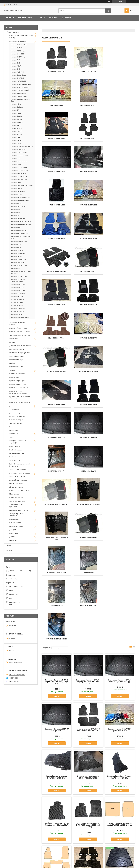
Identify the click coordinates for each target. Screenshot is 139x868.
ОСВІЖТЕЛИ (14, 434)
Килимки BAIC (16, 110)
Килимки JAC (15, 69)
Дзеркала (13, 537)
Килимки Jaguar (16, 140)
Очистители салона (17, 453)
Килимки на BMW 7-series (88, 439)
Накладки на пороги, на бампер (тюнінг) (21, 37)
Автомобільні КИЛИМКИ (18, 41)
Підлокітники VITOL (16, 367)
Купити (57, 497)
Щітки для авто (15, 494)
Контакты (53, 18)
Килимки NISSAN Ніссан (19, 176)
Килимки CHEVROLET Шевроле (22, 84)
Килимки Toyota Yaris (18, 290)
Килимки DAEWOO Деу (19, 45)
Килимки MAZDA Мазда (19, 179)
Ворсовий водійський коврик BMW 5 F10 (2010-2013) (120, 577)
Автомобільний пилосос (18, 480)
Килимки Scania (16, 116)
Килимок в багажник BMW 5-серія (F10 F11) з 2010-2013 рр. (120, 625)
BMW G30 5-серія (120, 72)
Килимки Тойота (16, 119)
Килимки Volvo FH (17, 122)
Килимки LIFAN (16, 182)
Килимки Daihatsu (17, 107)
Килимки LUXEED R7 (18, 308)
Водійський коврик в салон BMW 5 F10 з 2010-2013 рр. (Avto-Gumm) (57, 723)
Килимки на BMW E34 (56, 172)
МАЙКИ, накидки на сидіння (19, 510)
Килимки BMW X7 (88, 406)
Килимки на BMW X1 (56, 105)
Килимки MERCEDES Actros (20, 200)
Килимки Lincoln (16, 257)
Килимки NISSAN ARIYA (19, 277)
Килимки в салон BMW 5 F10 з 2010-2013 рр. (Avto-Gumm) (57, 772)
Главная (10, 18)
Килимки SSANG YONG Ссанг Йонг (21, 238)
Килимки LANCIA (17, 188)
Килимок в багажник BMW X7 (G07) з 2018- (57, 530)
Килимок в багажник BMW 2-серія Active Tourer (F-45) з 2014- (57, 482)
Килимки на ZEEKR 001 (19, 254)
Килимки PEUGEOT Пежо (20, 170)
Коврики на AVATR (17, 305)
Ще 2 (10, 604)
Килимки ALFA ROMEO (19, 81)
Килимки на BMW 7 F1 (120, 305)
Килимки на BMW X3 (120, 105)
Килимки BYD (16, 63)
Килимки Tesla (16, 228)
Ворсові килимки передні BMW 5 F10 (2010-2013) (88, 577)
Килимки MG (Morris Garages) (21, 222)
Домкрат (13, 530)
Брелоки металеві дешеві (19, 388)
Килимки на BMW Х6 (88, 205)
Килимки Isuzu (16, 113)
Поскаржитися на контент (64, 865)
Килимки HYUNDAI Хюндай (20, 90)
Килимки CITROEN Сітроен (20, 87)
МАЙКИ (12, 363)
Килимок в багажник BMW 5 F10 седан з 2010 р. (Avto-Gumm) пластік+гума (120, 674)
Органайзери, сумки (17, 356)
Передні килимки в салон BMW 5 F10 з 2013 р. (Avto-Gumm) (88, 821)
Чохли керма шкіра (16, 360)
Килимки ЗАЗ (15, 213)
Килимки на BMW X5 (88, 238)
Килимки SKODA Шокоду (19, 234)
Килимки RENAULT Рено (19, 161)
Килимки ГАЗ (15, 216)
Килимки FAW (16, 60)
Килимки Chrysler (17, 134)
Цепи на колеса (15, 523)
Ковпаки (12, 342)
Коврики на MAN (17, 128)
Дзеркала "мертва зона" (18, 413)
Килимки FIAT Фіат (17, 48)
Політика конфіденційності (82, 865)
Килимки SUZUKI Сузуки (19, 152)
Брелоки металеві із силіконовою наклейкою (18, 392)
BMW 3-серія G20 (120, 406)
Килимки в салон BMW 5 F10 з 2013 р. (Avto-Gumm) (120, 820)
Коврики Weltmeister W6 (19, 266)
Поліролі (13, 457)
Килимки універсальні (18, 219)
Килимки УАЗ (15, 210)
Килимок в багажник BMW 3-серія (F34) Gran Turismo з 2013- (88, 482)
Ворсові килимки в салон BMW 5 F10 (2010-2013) (57, 577)
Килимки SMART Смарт (19, 231)
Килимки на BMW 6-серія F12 (56, 371)
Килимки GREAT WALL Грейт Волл (21, 100)
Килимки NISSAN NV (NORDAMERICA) (18, 280)
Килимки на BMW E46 (120, 172)
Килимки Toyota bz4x (18, 284)
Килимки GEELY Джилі (19, 93)
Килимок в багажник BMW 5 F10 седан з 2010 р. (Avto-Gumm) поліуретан (88, 723)
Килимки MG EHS (17, 296)
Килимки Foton (16, 245)
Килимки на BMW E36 (120, 138)
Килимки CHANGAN (18, 263)
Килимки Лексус (16, 203)
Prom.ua (80, 863)
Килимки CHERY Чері (18, 57)
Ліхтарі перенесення (17, 487)
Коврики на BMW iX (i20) (56, 406)
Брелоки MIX (14, 377)
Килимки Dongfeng (17, 251)
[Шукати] (108, 11)
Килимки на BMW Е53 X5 (56, 205)
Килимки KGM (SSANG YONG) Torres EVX (21, 273)
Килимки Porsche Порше (19, 167)
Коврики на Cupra (17, 302)
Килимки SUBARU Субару (20, 155)
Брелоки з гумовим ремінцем (20, 402)
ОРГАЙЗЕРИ (14, 430)
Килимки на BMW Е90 (88, 105)
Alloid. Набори (15, 460)
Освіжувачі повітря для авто (20, 353)
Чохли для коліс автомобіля (20, 335)
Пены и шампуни (15, 446)
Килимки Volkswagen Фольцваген (22, 146)
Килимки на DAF (17, 131)
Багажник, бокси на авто (18, 328)
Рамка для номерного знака (20, 490)
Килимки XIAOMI (17, 315)
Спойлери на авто (16, 498)
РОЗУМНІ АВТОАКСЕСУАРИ (20, 332)
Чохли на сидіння (16, 423)
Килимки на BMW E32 (88, 138)
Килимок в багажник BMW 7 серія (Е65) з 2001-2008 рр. (120, 481)
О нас (42, 18)
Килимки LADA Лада (18, 191)
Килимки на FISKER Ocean (20, 318)
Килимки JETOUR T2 (18, 293)
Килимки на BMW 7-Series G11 (120, 338)
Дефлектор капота (16, 406)
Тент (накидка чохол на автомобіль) (18, 515)
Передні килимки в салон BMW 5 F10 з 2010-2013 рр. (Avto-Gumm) (88, 773)
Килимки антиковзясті (17, 374)
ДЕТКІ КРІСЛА (14, 409)
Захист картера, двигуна (18, 501)
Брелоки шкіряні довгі (17, 381)
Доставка (66, 18)
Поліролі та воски (16, 450)
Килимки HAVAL (16, 248)
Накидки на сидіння (16, 420)
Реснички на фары (16, 526)
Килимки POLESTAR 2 (18, 260)
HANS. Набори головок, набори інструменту (21, 465)
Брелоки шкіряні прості (18, 384)
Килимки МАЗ (16, 269)
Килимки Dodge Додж (18, 75)
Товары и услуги (25, 18)
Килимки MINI (16, 137)
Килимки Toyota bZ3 (18, 287)
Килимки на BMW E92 (56, 238)
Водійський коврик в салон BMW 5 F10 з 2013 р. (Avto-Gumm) (120, 723)
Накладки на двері (16, 427)
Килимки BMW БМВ (18, 78)
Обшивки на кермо (16, 484)
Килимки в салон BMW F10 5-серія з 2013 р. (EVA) (120, 530)
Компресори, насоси (17, 349)
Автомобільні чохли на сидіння (18, 324)
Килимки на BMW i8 (88, 338)
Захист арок (14, 339)
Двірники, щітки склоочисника (20, 346)
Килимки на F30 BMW (120, 238)
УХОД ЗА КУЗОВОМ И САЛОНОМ (18, 442)
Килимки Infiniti (16, 104)
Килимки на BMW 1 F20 (88, 305)
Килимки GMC (16, 125)
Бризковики (14, 533)
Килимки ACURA (17, 66)
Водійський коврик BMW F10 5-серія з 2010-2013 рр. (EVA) (57, 625)
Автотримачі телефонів (18, 476)
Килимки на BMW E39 (88, 172)
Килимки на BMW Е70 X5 (88, 272)
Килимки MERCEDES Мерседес (22, 225)
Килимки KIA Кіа (16, 194)
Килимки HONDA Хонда (19, 96)
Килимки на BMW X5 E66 (56, 272)
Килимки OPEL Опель (18, 173)
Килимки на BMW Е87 (120, 205)
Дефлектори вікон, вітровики (20, 473)
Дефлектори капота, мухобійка (17, 506)
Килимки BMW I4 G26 (56, 439)
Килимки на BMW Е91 (56, 138)
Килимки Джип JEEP (18, 54)
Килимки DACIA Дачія (18, 207)
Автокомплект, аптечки (18, 470)
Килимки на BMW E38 (120, 272)
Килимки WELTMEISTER (19, 242)
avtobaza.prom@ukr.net (17, 675)
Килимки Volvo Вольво (19, 149)
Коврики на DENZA (17, 312)
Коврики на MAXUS (17, 299)
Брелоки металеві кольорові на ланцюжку (21, 398)
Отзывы (10, 551)
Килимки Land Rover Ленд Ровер (22, 185)
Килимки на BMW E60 (56, 305)
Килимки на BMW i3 (88, 72)
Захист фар (14, 540)
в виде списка (134, 448)
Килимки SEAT (16, 158)
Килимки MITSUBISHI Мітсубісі (21, 197)
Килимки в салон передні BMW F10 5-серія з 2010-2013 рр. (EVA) (88, 625)
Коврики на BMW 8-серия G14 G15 (88, 372)
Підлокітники (14, 519)
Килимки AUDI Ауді (17, 72)
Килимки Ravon (16, 164)
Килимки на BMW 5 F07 (56, 338)
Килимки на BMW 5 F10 (56, 72)
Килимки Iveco (16, 143)
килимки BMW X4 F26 (120, 371)
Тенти (11, 437)
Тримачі (12, 370)
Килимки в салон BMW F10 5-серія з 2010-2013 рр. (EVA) (88, 530)
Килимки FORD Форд (18, 51)
